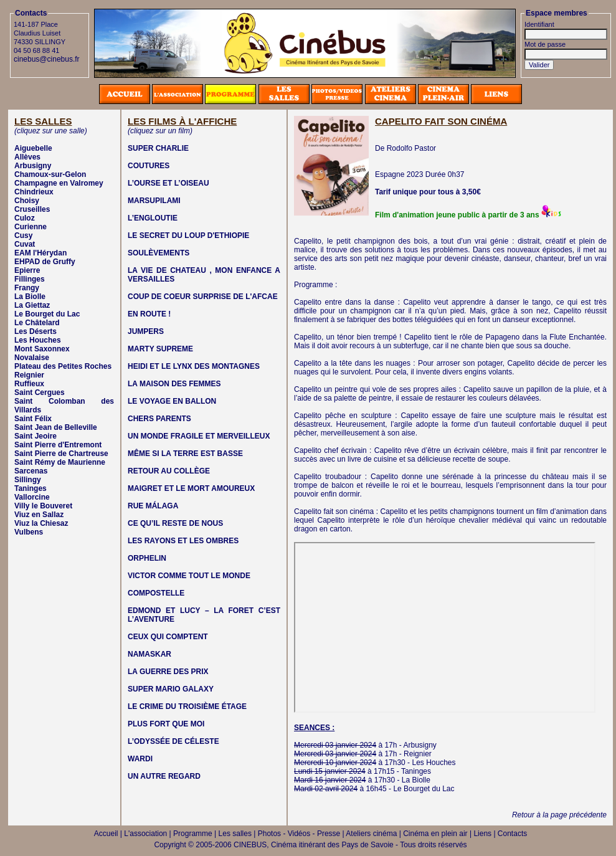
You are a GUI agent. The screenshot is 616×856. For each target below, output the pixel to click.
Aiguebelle (33, 148)
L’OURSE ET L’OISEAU (168, 183)
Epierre (27, 270)
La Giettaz (32, 305)
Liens (482, 834)
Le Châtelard (37, 323)
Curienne (31, 227)
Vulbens (29, 532)
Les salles (235, 834)
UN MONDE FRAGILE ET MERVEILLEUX (199, 436)
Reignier (29, 375)
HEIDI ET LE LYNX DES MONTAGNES (194, 366)
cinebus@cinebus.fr (47, 59)
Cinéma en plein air (435, 834)
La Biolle (30, 297)
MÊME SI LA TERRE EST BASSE (185, 454)
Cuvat (25, 244)
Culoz (25, 218)
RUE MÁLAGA (153, 506)
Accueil (106, 834)
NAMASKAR (149, 654)
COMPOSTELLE (156, 593)
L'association (145, 834)
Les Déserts (36, 331)
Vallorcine (32, 497)
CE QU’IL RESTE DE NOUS (175, 523)
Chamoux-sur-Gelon (50, 174)
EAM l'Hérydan (40, 253)
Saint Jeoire (36, 436)
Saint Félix (33, 419)
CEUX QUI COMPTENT (168, 637)
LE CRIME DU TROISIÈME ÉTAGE (187, 706)
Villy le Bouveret (43, 506)
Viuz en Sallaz (39, 515)
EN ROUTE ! (149, 314)
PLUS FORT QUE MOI (166, 724)
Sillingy (28, 480)
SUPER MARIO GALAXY (171, 689)
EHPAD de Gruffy (45, 262)
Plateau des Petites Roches (63, 366)
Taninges (31, 488)
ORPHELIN (147, 558)
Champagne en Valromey (59, 183)
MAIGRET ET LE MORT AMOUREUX (191, 488)
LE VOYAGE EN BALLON (172, 401)
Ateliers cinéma (371, 834)
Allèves (27, 157)
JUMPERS (146, 331)
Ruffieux (29, 384)
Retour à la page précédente (559, 815)
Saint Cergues (40, 392)
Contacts (512, 834)
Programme (193, 834)
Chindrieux (34, 192)
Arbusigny (33, 166)
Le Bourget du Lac (47, 314)
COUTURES (149, 166)
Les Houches (38, 340)
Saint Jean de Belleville (56, 427)
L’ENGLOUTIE (153, 218)
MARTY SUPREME (160, 349)
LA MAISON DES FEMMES (174, 384)
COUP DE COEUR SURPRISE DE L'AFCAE (203, 297)
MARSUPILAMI (154, 201)
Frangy (27, 288)
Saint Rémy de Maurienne (60, 462)
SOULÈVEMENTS (159, 253)
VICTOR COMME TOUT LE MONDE (189, 576)
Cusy (23, 235)
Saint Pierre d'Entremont (58, 445)
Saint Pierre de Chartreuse (61, 454)
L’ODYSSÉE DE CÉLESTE (173, 741)
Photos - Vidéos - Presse (299, 834)
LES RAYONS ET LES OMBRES (183, 541)
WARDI (140, 759)
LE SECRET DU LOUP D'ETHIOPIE (188, 235)
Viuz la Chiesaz (41, 523)
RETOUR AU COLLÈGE (169, 471)
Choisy (27, 201)
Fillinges (30, 279)
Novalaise (32, 358)
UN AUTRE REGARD (164, 776)
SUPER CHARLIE (158, 148)
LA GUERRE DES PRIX (168, 672)
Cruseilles (32, 209)
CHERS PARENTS (159, 419)
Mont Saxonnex (42, 349)
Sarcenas (31, 471)
